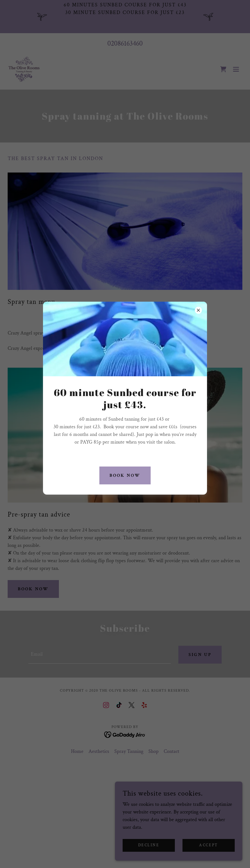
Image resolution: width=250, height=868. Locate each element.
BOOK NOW (125, 475)
